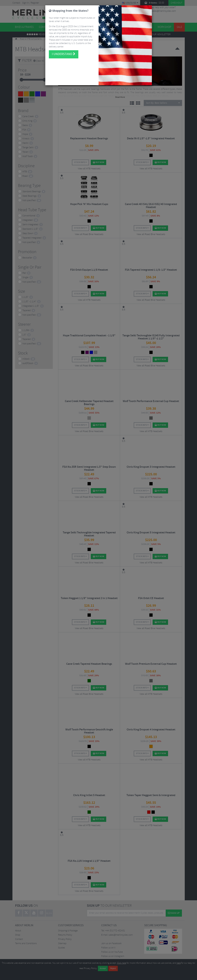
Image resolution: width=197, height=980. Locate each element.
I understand (64, 47)
